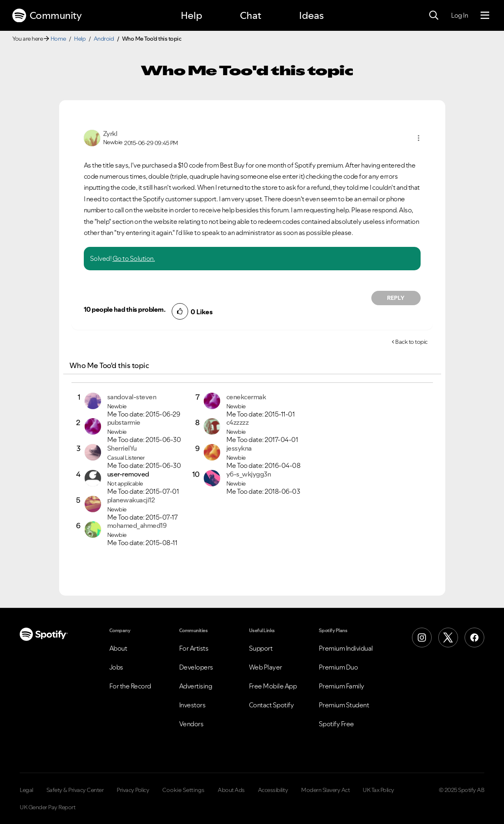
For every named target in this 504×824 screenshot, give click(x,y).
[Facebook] (474, 638)
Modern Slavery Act (325, 790)
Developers (196, 667)
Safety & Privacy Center (75, 790)
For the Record (130, 686)
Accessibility (273, 790)
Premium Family (342, 686)
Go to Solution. (134, 258)
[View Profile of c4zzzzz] (238, 422)
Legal (26, 790)
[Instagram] (422, 638)
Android (104, 39)
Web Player (266, 667)
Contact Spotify (272, 705)
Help (191, 15)
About (118, 648)
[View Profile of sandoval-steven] (132, 397)
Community (47, 16)
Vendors (191, 724)
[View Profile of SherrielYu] (122, 448)
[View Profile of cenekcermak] (246, 397)
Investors (192, 705)
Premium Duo (338, 667)
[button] (419, 138)
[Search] (434, 16)
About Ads (231, 790)
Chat (251, 15)
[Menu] (485, 16)
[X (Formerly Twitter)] (448, 638)
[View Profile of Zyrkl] (110, 133)
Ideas (311, 15)
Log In (459, 15)
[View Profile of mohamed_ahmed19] (137, 525)
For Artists (194, 648)
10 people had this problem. (125, 309)
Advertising (196, 686)
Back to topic (411, 342)
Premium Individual (346, 648)
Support (261, 648)
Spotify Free (336, 724)
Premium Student (344, 705)
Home (58, 39)
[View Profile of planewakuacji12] (131, 500)
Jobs (116, 667)
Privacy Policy (133, 790)
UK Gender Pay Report (47, 807)
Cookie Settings (183, 790)
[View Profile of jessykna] (239, 448)
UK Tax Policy (379, 790)
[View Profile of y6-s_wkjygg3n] (249, 474)
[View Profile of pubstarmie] (124, 422)
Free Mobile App (273, 686)
